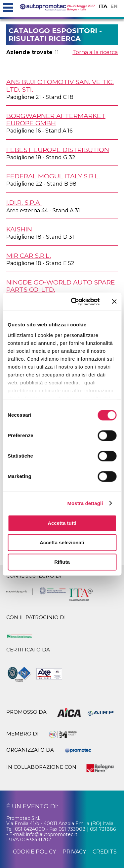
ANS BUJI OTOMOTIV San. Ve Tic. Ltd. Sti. (60, 85)
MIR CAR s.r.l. (29, 255)
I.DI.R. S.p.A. (24, 202)
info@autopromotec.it (52, 834)
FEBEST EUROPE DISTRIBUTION (58, 150)
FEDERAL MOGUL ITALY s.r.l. (53, 176)
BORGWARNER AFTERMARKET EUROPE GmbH (56, 119)
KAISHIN (19, 229)
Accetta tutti (62, 523)
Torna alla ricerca (95, 52)
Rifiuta (62, 562)
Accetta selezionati (62, 542)
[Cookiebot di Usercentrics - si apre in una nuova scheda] (74, 302)
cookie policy (34, 852)
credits (105, 852)
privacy (74, 852)
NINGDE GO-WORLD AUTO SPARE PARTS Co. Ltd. (61, 286)
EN (114, 6)
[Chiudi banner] (114, 302)
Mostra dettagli (85, 503)
